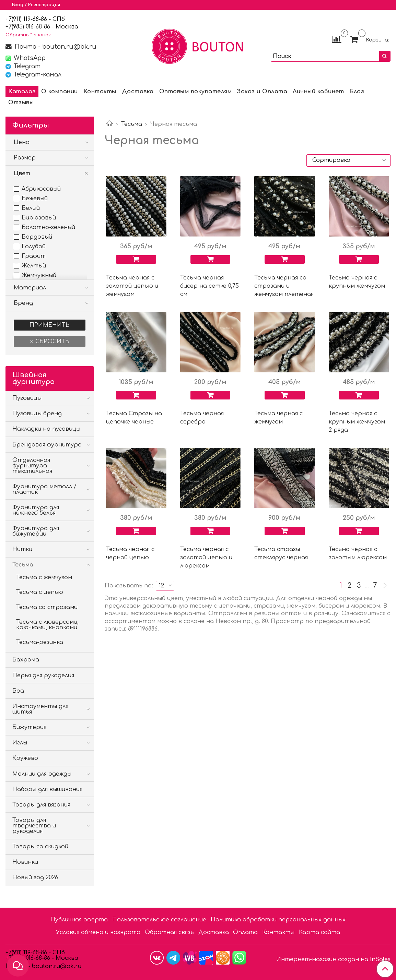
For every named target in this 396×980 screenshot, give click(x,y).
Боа (18, 691)
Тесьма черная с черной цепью (130, 553)
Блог (357, 92)
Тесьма (132, 124)
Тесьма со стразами (47, 607)
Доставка (138, 92)
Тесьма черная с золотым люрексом (358, 553)
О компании (60, 92)
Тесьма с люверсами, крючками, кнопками (47, 625)
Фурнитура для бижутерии (36, 531)
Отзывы (21, 103)
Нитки (22, 549)
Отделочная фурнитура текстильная (32, 466)
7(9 (12, 27)
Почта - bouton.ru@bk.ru (55, 47)
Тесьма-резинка (40, 642)
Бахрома (26, 660)
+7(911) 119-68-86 (27, 19)
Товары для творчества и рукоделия (34, 826)
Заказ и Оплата (262, 92)
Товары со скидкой (40, 847)
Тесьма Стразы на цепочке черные (134, 418)
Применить (50, 325)
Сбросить (51, 342)
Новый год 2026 (35, 877)
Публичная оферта (79, 920)
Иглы (20, 743)
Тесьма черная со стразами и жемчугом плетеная (284, 286)
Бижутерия (29, 727)
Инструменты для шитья (40, 709)
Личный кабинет (318, 92)
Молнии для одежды (42, 774)
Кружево (25, 758)
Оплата (245, 932)
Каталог (22, 92)
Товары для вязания (41, 805)
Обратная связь (169, 932)
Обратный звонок (28, 35)
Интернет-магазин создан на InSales (333, 959)
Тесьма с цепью (40, 592)
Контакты (100, 92)
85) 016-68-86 (33, 27)
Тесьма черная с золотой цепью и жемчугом (132, 286)
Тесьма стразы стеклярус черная (281, 553)
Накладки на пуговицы (46, 429)
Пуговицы (27, 398)
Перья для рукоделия (43, 676)
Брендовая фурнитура (47, 445)
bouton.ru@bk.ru (56, 966)
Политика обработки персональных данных (278, 920)
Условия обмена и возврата (98, 932)
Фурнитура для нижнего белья (36, 510)
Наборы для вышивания (47, 789)
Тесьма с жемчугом (44, 577)
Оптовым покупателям (196, 92)
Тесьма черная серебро (202, 418)
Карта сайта (319, 932)
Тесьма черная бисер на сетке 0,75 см (209, 286)
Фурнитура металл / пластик (44, 489)
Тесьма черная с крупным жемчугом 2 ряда (357, 422)
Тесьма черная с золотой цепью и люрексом (206, 558)
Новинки (25, 862)
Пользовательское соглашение (159, 920)
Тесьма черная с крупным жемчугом (357, 282)
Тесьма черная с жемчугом (278, 418)
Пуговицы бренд (37, 414)
